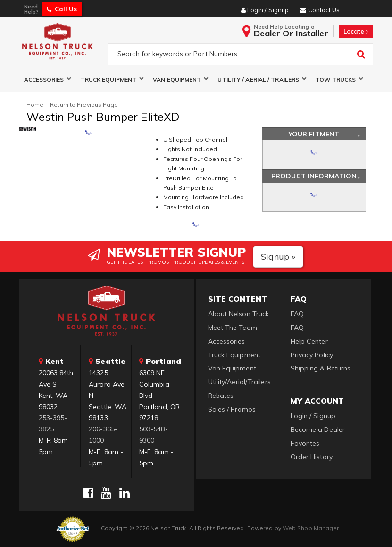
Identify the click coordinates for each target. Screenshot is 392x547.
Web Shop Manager (311, 528)
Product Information (314, 177)
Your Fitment (314, 134)
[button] (48, 80)
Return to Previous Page (84, 105)
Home (35, 105)
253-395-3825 (53, 424)
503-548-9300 (154, 435)
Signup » (278, 257)
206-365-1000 (103, 435)
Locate (356, 31)
